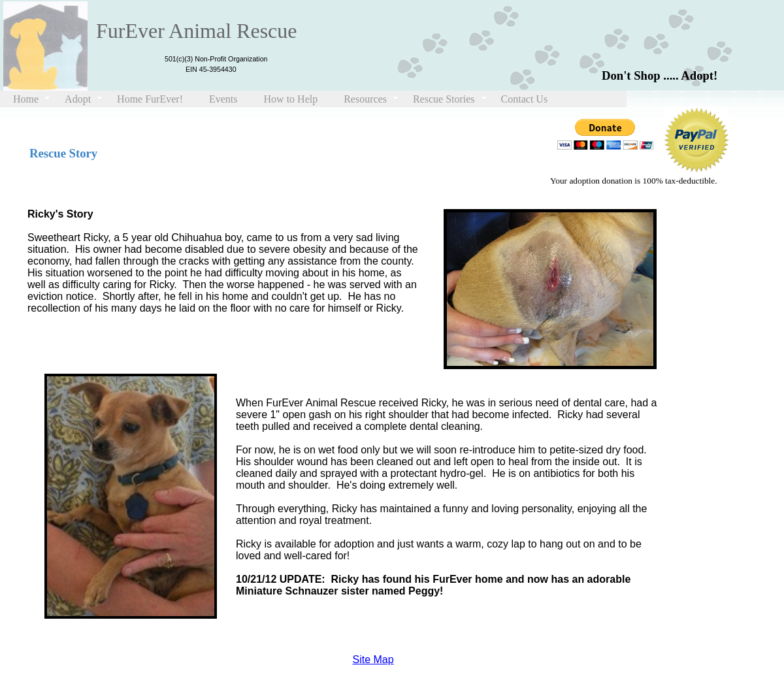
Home (26, 99)
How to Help (291, 99)
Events (223, 99)
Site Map (373, 660)
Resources (365, 99)
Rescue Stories (444, 99)
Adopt (78, 99)
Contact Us (525, 99)
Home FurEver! (150, 99)
